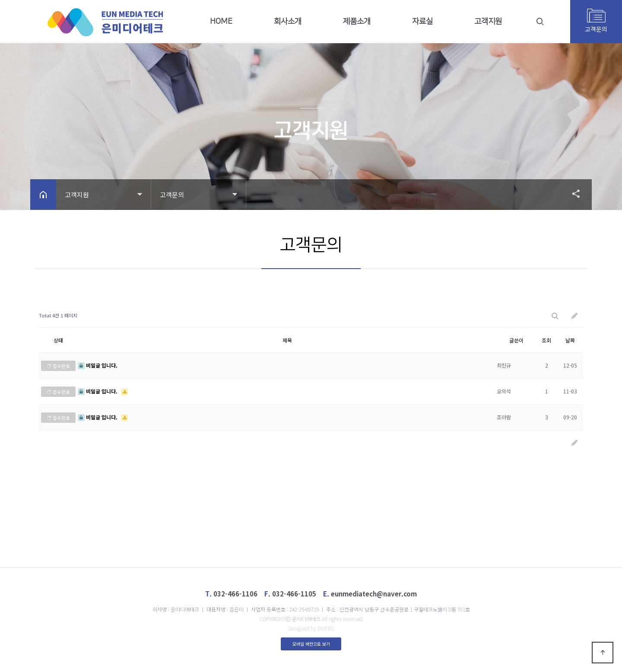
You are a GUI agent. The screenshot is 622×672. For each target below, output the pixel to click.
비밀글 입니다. (98, 365)
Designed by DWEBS (311, 628)
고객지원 (488, 22)
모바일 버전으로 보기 (311, 644)
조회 (546, 340)
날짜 (570, 340)
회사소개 (288, 22)
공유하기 (572, 193)
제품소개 (357, 22)
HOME (221, 22)
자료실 (422, 22)
